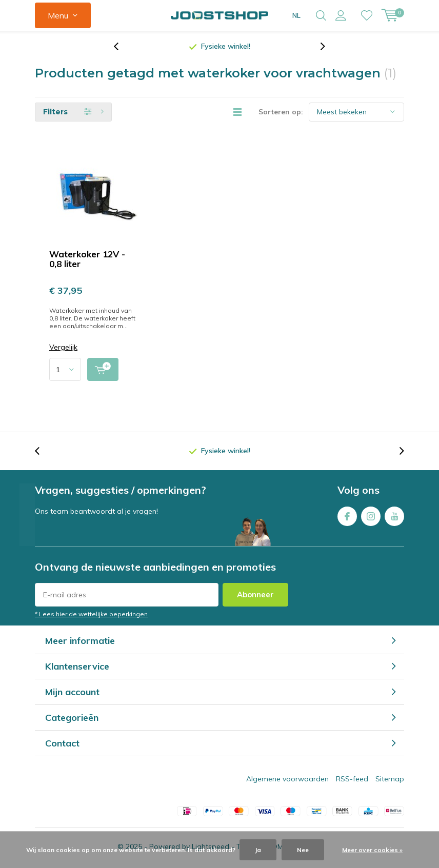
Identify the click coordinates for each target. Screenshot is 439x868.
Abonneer (255, 597)
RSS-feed (352, 781)
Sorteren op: (281, 114)
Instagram (371, 516)
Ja (258, 850)
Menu (58, 15)
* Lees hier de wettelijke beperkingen (91, 616)
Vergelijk (63, 349)
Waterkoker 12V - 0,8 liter (87, 261)
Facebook (347, 516)
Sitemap (390, 781)
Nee (303, 850)
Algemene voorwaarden (287, 781)
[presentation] (122, 48)
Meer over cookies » (372, 850)
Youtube (394, 516)
